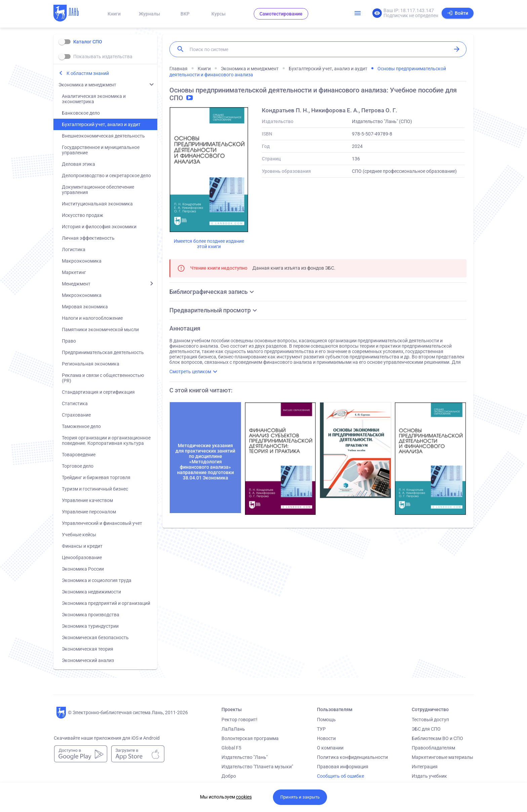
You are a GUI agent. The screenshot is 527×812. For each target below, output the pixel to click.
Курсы (218, 14)
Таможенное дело (81, 426)
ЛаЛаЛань (233, 729)
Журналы (149, 14)
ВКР (185, 14)
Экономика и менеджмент (87, 85)
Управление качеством (87, 500)
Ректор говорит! (239, 720)
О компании (330, 748)
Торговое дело (78, 466)
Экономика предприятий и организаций (106, 603)
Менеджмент (76, 284)
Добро (229, 776)
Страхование (76, 415)
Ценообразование (82, 557)
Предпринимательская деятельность (103, 352)
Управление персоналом (89, 512)
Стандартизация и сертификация (98, 392)
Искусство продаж (83, 215)
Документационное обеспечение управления (98, 190)
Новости (326, 738)
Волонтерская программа (250, 738)
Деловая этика (78, 164)
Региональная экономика (91, 364)
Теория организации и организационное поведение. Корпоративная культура (106, 440)
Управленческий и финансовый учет (102, 523)
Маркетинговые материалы (442, 757)
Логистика (74, 249)
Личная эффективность (88, 238)
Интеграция (425, 767)
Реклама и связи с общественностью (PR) (103, 378)
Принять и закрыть (300, 797)
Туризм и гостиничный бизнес (95, 489)
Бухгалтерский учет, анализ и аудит (101, 124)
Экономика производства (91, 615)
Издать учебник (429, 776)
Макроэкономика (82, 261)
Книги (114, 14)
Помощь (326, 720)
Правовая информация (343, 767)
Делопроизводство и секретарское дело (106, 176)
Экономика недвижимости (91, 592)
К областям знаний (88, 73)
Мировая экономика (85, 307)
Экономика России (83, 569)
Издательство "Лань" (245, 757)
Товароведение (79, 455)
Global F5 (231, 748)
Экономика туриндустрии (90, 626)
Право (69, 341)
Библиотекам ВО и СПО (437, 738)
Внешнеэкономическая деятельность (103, 136)
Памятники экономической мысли (100, 330)
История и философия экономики (99, 227)
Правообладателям (433, 748)
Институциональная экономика (97, 204)
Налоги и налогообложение (92, 318)
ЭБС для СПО (426, 729)
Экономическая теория (88, 649)
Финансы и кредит (82, 546)
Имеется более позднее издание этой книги (209, 244)
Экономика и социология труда (97, 580)
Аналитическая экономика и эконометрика (94, 99)
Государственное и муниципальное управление (101, 150)
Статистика (75, 403)
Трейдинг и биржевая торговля (96, 477)
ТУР (321, 729)
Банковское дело (81, 113)
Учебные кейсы (79, 535)
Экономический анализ (88, 660)
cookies (244, 797)
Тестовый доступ (430, 720)
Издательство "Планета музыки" (257, 767)
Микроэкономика (82, 295)
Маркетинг (74, 272)
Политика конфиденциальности (352, 757)
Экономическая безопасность (95, 637)
